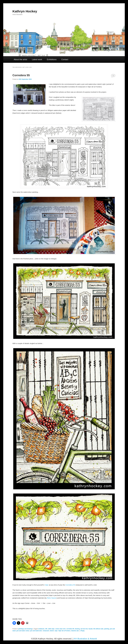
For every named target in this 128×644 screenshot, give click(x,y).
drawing (77, 629)
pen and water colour (23, 631)
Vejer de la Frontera (64, 631)
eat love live (84, 629)
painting (107, 629)
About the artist (20, 59)
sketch (52, 631)
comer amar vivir (60, 629)
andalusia (41, 629)
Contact (65, 59)
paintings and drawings (25, 629)
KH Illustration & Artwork (85, 639)
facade (91, 629)
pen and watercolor (36, 631)
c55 (46, 629)
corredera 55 (70, 629)
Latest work (37, 59)
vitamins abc (75, 631)
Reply (82, 631)
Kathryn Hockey (25, 11)
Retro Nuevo (52, 598)
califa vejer (51, 629)
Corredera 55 (21, 75)
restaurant (46, 631)
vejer (56, 631)
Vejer (47, 585)
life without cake (98, 629)
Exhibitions (52, 59)
